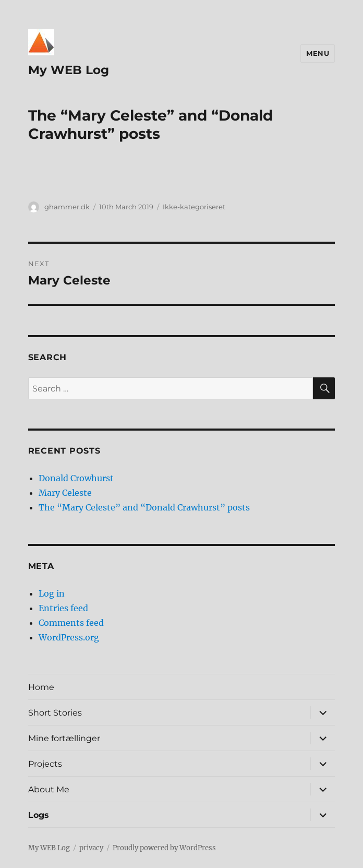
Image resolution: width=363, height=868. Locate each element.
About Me (49, 789)
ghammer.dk (67, 207)
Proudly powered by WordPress (164, 848)
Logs (39, 815)
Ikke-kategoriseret (194, 207)
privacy (91, 848)
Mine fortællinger (64, 738)
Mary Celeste (65, 493)
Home (41, 687)
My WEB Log (69, 70)
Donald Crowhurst (76, 478)
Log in (52, 593)
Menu (318, 53)
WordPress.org (69, 637)
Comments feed (71, 623)
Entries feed (63, 608)
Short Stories (55, 713)
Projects (45, 764)
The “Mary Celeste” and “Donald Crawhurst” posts (144, 507)
